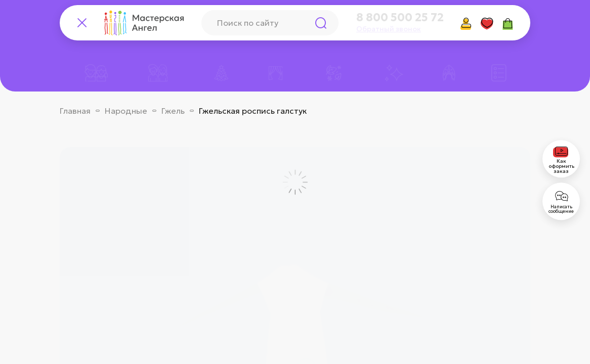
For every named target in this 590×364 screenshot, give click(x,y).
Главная (75, 111)
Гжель (173, 111)
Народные (126, 111)
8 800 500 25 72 (400, 18)
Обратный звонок (389, 29)
